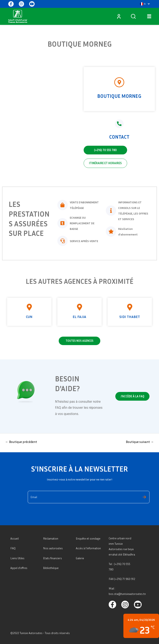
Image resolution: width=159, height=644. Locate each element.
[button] (145, 4)
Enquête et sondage (88, 538)
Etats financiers (52, 558)
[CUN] (58, 309)
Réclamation (51, 538)
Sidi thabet (101, 313)
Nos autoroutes (53, 548)
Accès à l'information (88, 548)
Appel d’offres (19, 568)
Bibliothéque (51, 568)
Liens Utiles (17, 558)
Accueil (14, 538)
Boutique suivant (140, 442)
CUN (58, 313)
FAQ (13, 548)
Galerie (80, 558)
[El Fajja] (79, 309)
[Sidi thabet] (101, 309)
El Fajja (79, 313)
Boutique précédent (21, 442)
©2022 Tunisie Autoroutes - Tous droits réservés (40, 633)
